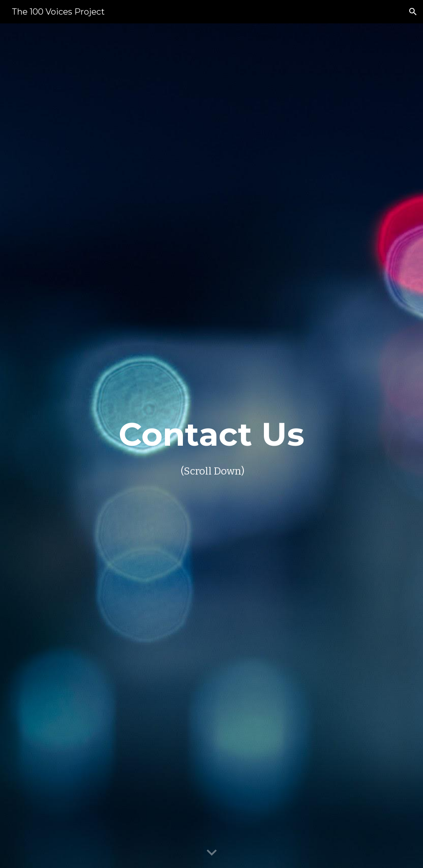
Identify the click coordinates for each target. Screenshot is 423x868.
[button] (413, 12)
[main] (211, 445)
